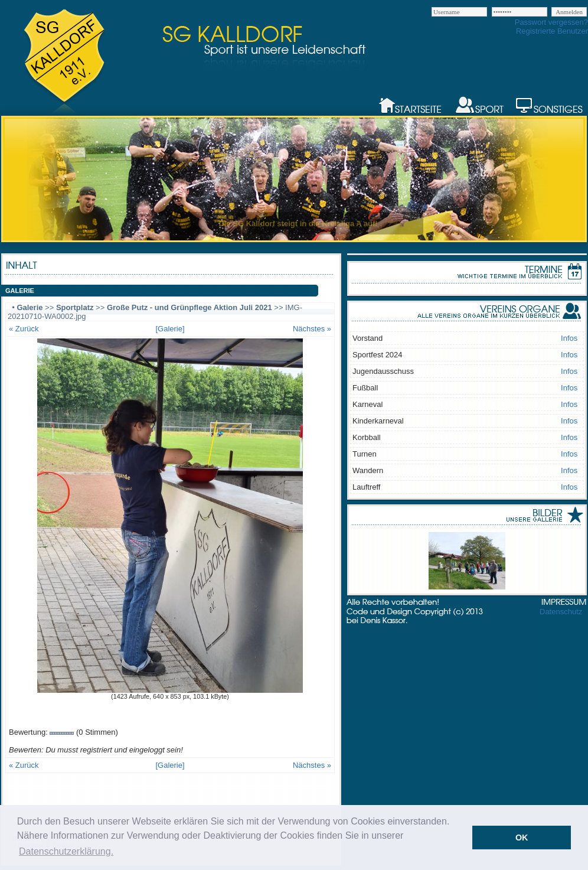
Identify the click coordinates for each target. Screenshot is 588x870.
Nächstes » (312, 329)
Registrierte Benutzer (552, 31)
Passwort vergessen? (551, 22)
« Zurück (24, 329)
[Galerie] (170, 329)
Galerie (30, 307)
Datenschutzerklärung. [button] (66, 851)
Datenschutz (561, 612)
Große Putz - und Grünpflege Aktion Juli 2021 (190, 307)
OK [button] (522, 838)
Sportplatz (75, 307)
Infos (569, 338)
